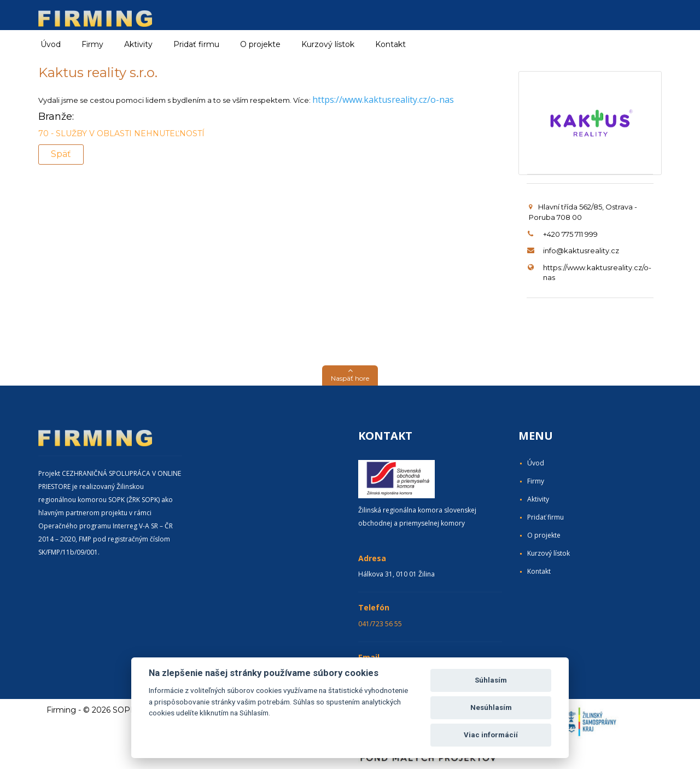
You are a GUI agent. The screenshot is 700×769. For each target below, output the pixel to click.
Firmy (536, 481)
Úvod (51, 44)
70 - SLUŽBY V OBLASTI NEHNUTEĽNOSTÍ (121, 133)
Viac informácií (491, 735)
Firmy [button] (92, 44)
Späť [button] (61, 154)
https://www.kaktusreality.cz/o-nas (383, 100)
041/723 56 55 (380, 624)
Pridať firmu (196, 44)
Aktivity (538, 499)
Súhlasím (491, 680)
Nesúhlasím (491, 707)
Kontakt (390, 44)
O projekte (260, 44)
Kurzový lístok (328, 44)
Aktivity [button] (138, 44)
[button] (350, 375)
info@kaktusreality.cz (581, 250)
